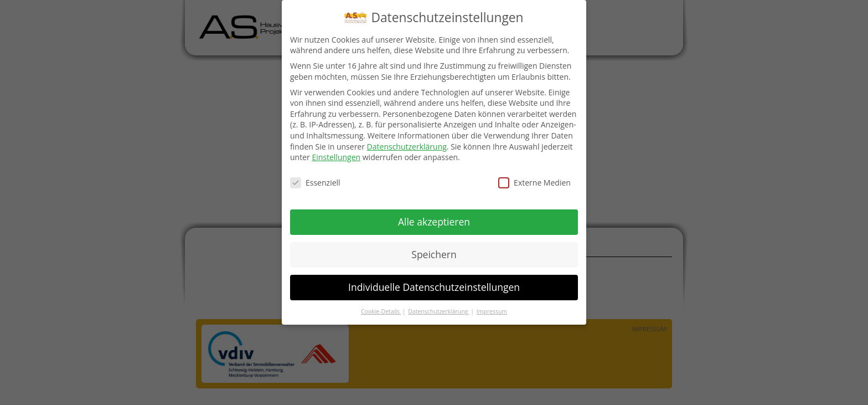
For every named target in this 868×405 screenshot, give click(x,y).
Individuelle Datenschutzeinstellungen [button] (434, 286)
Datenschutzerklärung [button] (439, 311)
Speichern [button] (434, 254)
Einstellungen (336, 157)
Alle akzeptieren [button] (434, 221)
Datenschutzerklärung (407, 146)
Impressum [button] (492, 311)
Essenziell (315, 182)
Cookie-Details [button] (381, 311)
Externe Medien (534, 182)
